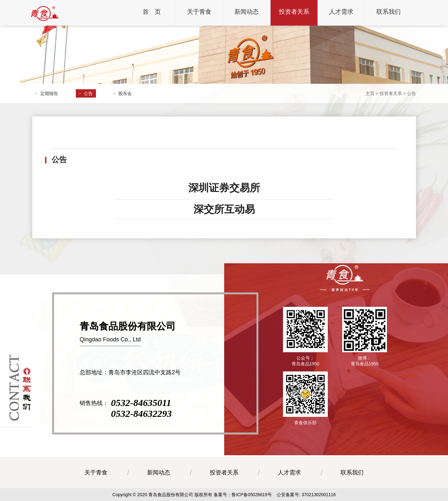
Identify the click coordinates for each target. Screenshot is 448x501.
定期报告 (49, 93)
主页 (370, 93)
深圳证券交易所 (224, 188)
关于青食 (96, 473)
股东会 (125, 93)
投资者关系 (391, 93)
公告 (88, 93)
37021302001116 (319, 495)
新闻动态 (159, 473)
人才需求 (289, 473)
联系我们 (352, 473)
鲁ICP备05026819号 (251, 495)
